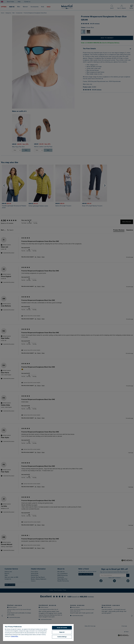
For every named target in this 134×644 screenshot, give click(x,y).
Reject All (62, 632)
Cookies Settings (62, 637)
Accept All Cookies (62, 628)
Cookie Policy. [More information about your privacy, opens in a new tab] (15, 636)
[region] (38, 632)
